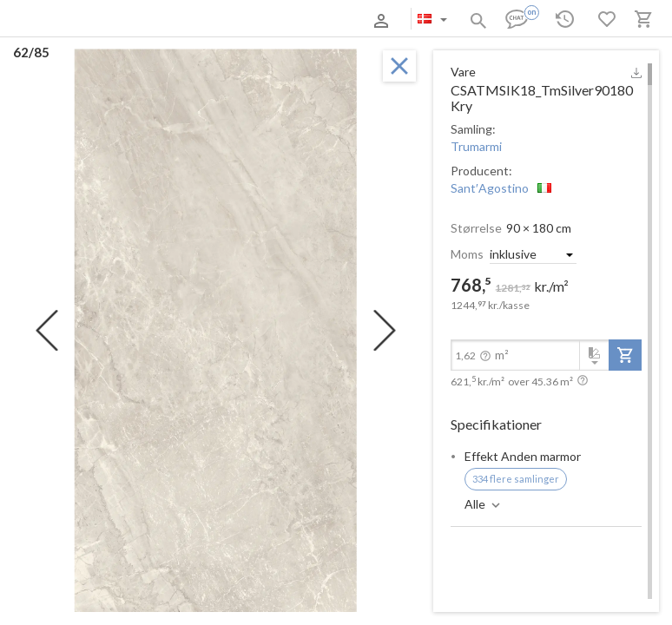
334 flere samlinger (516, 479)
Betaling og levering (159, 20)
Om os (89, 20)
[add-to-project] (625, 355)
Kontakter (237, 20)
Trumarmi (476, 146)
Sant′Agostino (490, 188)
